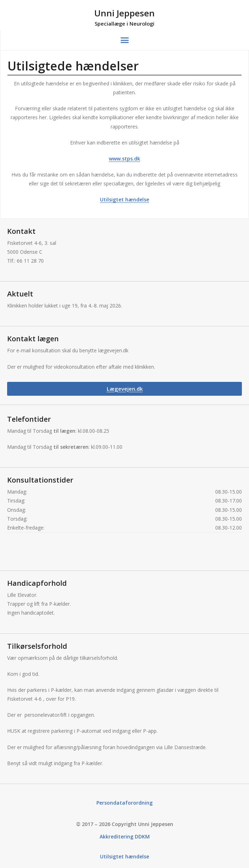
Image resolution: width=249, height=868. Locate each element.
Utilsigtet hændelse (124, 199)
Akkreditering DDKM (125, 837)
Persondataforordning (124, 803)
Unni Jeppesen (124, 13)
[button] (125, 40)
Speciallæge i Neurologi (124, 23)
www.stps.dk (124, 159)
